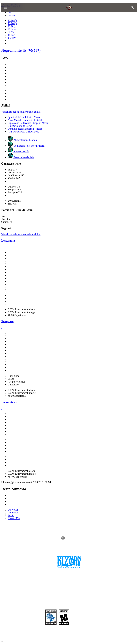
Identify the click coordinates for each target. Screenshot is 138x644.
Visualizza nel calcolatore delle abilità (21, 112)
